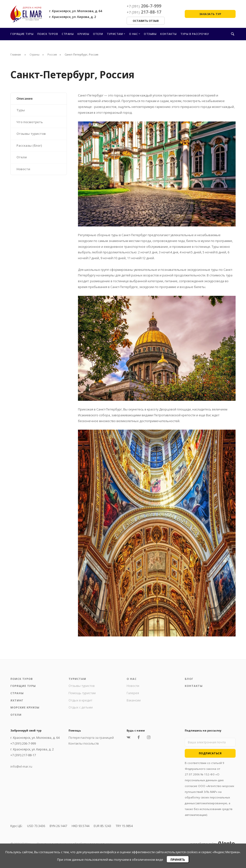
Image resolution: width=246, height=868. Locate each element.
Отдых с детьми (81, 707)
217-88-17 (144, 12)
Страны (68, 34)
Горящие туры (22, 34)
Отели (98, 34)
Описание (25, 98)
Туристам (115, 34)
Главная (16, 54)
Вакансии (134, 700)
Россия (52, 54)
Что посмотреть (30, 122)
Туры (21, 110)
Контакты (168, 34)
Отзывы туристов (31, 134)
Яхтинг (17, 700)
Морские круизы (25, 707)
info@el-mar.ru (21, 766)
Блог (189, 679)
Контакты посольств (84, 743)
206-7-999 (144, 6)
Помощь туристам (82, 693)
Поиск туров (48, 34)
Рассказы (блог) (29, 145)
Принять (178, 860)
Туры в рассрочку (195, 34)
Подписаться (210, 753)
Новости (23, 169)
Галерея (133, 693)
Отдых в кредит (80, 700)
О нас (134, 34)
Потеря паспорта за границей (91, 738)
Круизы (83, 34)
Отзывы (150, 34)
